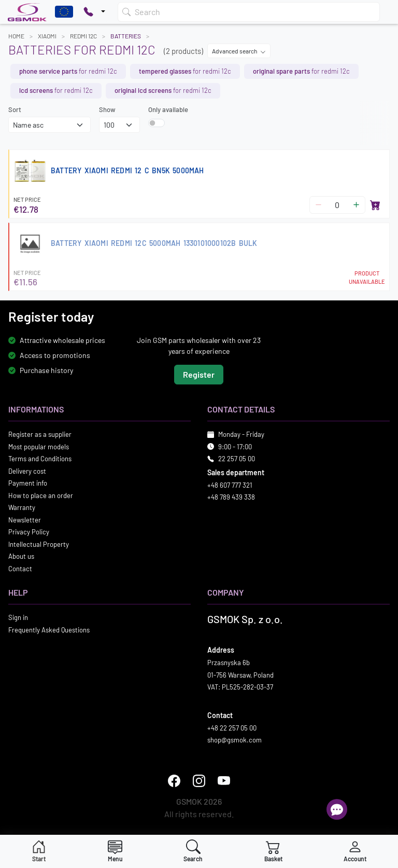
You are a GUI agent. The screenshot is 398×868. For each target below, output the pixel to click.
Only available (168, 109)
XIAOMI (47, 36)
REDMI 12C (83, 36)
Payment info (28, 484)
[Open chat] (337, 809)
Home (16, 36)
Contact (20, 569)
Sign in (18, 618)
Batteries (126, 36)
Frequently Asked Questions (49, 630)
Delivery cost (27, 471)
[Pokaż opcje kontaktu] (94, 12)
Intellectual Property (39, 544)
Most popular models (39, 447)
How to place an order (41, 495)
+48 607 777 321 (230, 485)
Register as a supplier (40, 435)
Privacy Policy (29, 532)
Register (199, 375)
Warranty (22, 508)
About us (21, 557)
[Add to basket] (375, 205)
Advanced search (239, 51)
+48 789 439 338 (231, 498)
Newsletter (25, 520)
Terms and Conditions (40, 459)
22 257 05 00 (237, 459)
